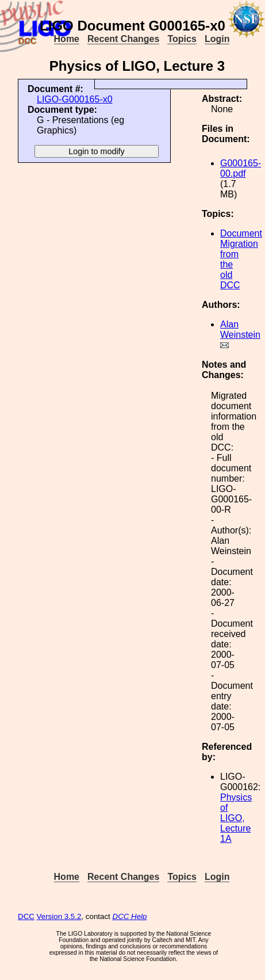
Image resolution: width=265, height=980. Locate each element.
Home (67, 39)
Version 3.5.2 (59, 916)
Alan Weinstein (240, 329)
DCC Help (130, 916)
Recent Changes (123, 39)
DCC (26, 916)
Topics (182, 39)
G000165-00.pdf (241, 168)
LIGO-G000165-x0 (75, 99)
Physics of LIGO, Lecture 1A (236, 818)
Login (217, 39)
